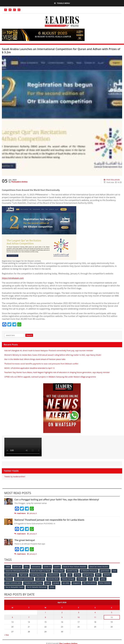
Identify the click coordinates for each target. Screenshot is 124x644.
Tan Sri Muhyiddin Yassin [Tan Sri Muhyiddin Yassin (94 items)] (14, 587)
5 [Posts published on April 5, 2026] (112, 612)
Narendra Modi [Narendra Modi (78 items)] (53, 579)
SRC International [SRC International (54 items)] (89, 583)
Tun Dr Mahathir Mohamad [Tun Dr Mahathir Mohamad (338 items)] (37, 587)
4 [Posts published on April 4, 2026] (95, 612)
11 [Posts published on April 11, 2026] (95, 617)
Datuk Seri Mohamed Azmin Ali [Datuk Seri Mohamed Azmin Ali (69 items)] (17, 571)
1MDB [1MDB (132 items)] (8, 567)
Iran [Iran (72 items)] (70, 575)
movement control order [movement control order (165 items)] (24, 579)
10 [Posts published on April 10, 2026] (79, 617)
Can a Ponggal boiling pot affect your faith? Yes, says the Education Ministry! (57, 500)
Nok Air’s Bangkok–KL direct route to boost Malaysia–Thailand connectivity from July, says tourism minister (49, 351)
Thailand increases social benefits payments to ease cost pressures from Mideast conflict (41, 364)
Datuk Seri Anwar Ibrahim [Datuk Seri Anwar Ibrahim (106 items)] (99, 567)
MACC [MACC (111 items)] (98, 575)
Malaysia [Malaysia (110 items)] (9, 579)
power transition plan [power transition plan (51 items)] (13, 583)
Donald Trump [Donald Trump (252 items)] (72, 571)
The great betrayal (25, 540)
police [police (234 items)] (103, 579)
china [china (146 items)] (27, 567)
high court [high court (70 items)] (23, 575)
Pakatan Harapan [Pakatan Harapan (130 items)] (68, 579)
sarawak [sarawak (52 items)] (56, 583)
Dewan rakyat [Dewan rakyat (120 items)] (59, 571)
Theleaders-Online (19, 182)
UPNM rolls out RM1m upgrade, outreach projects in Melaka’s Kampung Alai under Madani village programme (50, 377)
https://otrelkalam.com (13, 278)
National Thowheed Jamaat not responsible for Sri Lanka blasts (49, 520)
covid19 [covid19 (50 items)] (57, 567)
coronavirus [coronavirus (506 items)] (36, 567)
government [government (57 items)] (105, 571)
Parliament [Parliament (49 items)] (82, 579)
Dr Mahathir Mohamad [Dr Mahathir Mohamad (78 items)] (89, 571)
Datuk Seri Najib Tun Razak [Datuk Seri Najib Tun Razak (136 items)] (41, 571)
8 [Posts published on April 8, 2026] (45, 617)
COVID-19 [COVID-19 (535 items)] (47, 567)
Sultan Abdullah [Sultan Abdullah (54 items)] (105, 583)
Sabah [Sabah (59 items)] (48, 583)
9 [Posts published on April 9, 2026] (62, 617)
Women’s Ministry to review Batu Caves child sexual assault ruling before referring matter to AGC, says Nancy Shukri (53, 355)
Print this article (112, 180)
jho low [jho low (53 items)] (77, 575)
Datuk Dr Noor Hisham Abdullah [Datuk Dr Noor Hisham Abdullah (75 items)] (75, 567)
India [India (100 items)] (63, 575)
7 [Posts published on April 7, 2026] (29, 617)
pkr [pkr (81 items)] (96, 579)
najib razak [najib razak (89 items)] (40, 579)
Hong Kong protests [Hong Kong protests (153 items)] (38, 575)
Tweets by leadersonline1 (15, 477)
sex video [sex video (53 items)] (66, 583)
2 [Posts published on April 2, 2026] (62, 612)
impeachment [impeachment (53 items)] (53, 575)
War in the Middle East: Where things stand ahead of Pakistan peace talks (35, 359)
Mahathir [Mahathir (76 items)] (107, 575)
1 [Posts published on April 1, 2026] (45, 612)
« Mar (7, 635)
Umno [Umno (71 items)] (52, 587)
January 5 (32, 513)
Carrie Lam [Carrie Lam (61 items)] (17, 567)
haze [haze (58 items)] (114, 571)
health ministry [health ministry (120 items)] (11, 575)
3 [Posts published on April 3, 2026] (79, 612)
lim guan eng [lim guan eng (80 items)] (88, 575)
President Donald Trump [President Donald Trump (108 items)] (33, 583)
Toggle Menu (62, 3)
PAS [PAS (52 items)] (90, 579)
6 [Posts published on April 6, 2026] (12, 617)
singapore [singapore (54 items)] (76, 583)
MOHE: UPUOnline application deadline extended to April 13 (29, 368)
